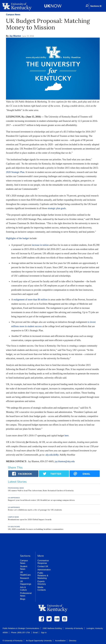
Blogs (23, 599)
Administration (44, 570)
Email (35, 633)
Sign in (44, 633)
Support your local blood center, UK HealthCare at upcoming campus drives (41, 500)
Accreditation (60, 641)
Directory (73, 641)
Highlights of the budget (17, 238)
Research (25, 578)
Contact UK (43, 566)
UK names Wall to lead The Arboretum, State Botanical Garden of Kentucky (41, 491)
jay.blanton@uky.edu (65, 461)
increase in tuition (40, 245)
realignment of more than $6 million (30, 300)
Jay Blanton (15, 36)
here (67, 436)
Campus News (13, 15)
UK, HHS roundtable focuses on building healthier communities (36, 529)
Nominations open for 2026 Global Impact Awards (30, 519)
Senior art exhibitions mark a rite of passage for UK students (35, 510)
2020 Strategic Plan (15, 172)
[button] (96, 6)
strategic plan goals (57, 208)
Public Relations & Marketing (43, 576)
